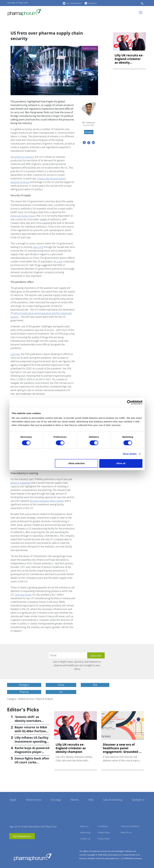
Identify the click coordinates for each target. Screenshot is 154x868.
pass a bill (38, 247)
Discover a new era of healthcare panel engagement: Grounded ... (122, 748)
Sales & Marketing (113, 800)
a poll (59, 261)
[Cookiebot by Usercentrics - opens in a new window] (129, 402)
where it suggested (21, 483)
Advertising (85, 832)
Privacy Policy (104, 839)
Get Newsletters (74, 3)
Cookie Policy (104, 832)
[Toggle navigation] (142, 12)
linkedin (48, 3)
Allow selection (76, 463)
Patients (75, 800)
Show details (130, 454)
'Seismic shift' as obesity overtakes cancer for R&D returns (32, 721)
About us (84, 826)
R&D (91, 800)
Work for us (126, 832)
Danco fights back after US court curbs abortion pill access (32, 762)
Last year (15, 354)
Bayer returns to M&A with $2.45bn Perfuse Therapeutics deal (31, 731)
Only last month (23, 595)
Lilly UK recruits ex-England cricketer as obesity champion (129, 59)
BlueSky (52, 3)
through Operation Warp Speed (47, 501)
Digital (13, 800)
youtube (43, 3)
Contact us (85, 839)
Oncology (56, 800)
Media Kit (92, 3)
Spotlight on (138, 800)
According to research (22, 157)
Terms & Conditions (130, 826)
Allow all (121, 463)
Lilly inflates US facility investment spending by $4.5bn (32, 741)
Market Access (33, 800)
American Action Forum (23, 216)
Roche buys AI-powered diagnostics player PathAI (32, 752)
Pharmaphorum (33, 857)
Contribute (102, 826)
